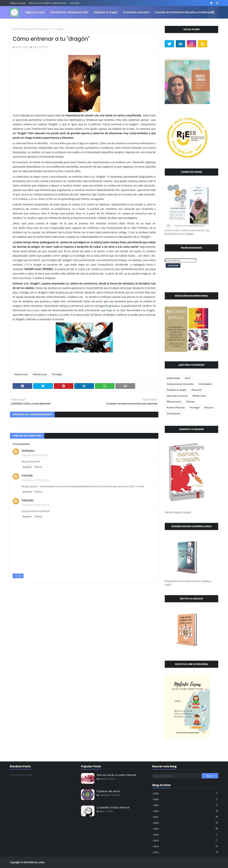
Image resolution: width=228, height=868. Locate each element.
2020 (186, 823)
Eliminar (38, 467)
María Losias (22, 47)
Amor (188, 378)
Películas (190, 402)
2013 (186, 852)
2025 (186, 793)
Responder (27, 467)
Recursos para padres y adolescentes (48, 3)
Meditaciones (199, 396)
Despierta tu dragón (177, 390)
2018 (186, 835)
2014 (186, 846)
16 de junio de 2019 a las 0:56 (35, 480)
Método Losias (40, 374)
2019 (186, 829)
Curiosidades (205, 384)
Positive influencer (176, 407)
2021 (186, 817)
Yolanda (27, 500)
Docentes (75, 3)
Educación (197, 390)
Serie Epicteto (174, 413)
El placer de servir (108, 791)
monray (27, 475)
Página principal (18, 3)
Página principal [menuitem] (35, 12)
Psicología (57, 374)
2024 (186, 799)
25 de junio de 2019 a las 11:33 (36, 505)
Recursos (209, 407)
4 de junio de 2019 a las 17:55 (35, 455)
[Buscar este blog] (177, 776)
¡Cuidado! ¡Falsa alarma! (113, 807)
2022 (186, 811)
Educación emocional (177, 396)
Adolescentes (26, 29)
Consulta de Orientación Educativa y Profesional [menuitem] (183, 12)
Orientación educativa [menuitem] (136, 12)
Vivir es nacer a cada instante (116, 775)
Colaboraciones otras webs (180, 384)
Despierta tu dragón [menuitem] (106, 12)
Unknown (28, 451)
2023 (186, 805)
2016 (186, 841)
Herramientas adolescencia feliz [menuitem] (69, 12)
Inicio (15, 29)
